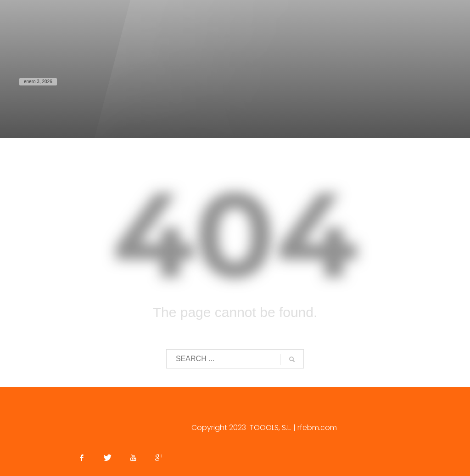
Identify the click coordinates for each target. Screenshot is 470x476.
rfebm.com (317, 428)
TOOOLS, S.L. (271, 428)
